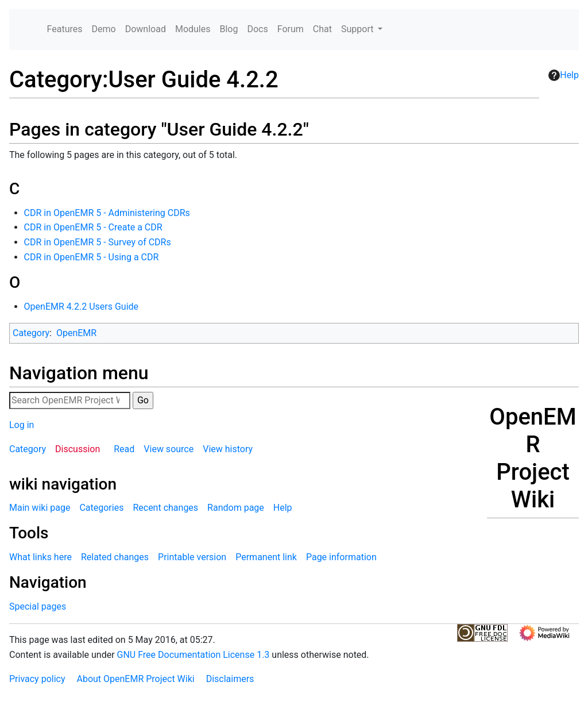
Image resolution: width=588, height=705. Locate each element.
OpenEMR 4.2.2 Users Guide (81, 307)
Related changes (115, 557)
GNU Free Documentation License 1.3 (194, 655)
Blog (229, 29)
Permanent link (266, 557)
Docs (257, 29)
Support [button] (358, 29)
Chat (322, 29)
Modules (193, 29)
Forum (291, 29)
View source (169, 449)
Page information (341, 557)
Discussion (78, 449)
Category (31, 333)
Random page (236, 508)
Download (146, 29)
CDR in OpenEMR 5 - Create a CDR (93, 227)
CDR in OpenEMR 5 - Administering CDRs (107, 213)
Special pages (38, 606)
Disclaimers (230, 679)
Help (564, 75)
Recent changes (165, 508)
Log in (22, 425)
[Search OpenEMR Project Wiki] (70, 400)
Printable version (192, 557)
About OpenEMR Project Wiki (135, 679)
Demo (104, 29)
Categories (101, 508)
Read (124, 449)
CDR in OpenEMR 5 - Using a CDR (92, 257)
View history (228, 449)
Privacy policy (37, 679)
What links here (40, 557)
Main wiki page (40, 508)
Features (65, 29)
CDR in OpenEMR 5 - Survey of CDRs (98, 242)
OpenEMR (76, 333)
